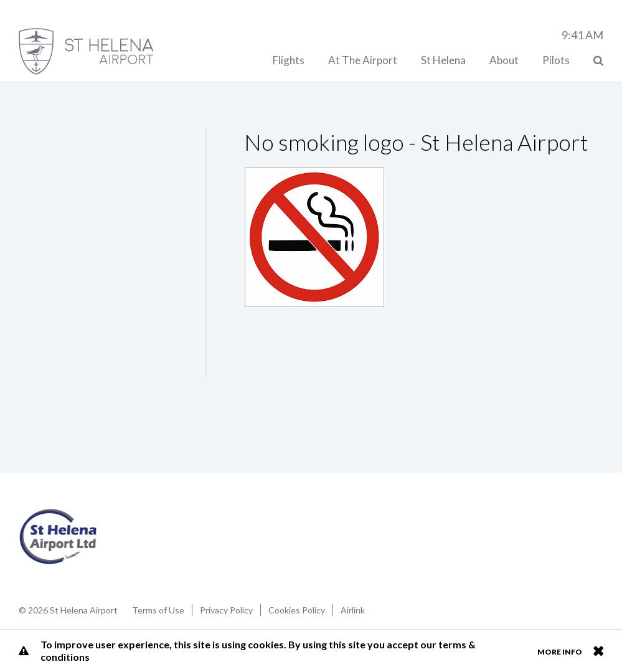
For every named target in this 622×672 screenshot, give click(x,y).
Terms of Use (158, 610)
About (504, 60)
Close (598, 651)
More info (560, 652)
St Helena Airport (58, 537)
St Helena (443, 60)
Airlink (353, 610)
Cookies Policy (297, 610)
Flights (289, 60)
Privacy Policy (226, 610)
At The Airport (363, 60)
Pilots (556, 60)
